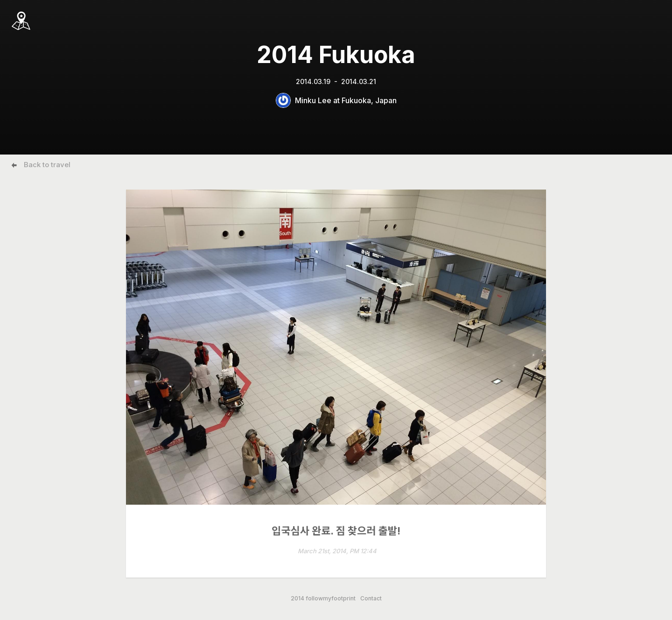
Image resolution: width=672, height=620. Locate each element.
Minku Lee (313, 100)
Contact (371, 599)
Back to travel (47, 165)
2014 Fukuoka (336, 55)
